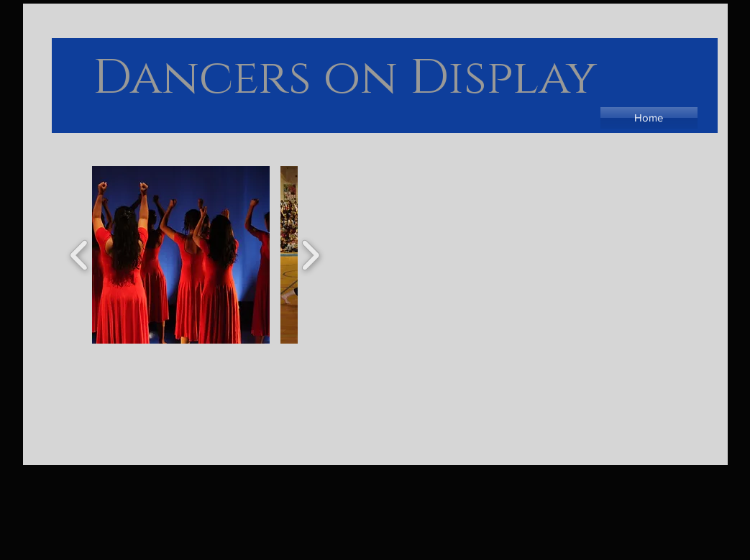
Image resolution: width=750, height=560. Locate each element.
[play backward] (79, 254)
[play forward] (310, 254)
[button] (181, 255)
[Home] (649, 118)
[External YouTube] (529, 366)
